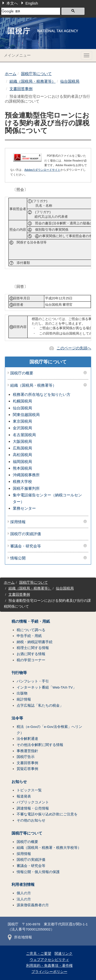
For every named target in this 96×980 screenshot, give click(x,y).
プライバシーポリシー (49, 972)
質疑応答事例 (27, 769)
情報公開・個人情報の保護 (38, 872)
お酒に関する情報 (31, 654)
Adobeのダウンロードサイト (42, 170)
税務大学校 (22, 481)
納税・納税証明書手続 (35, 642)
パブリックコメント (33, 802)
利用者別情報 (23, 885)
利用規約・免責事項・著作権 (49, 966)
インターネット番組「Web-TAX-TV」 (46, 687)
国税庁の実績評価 (26, 534)
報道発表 (24, 796)
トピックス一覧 (29, 790)
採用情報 (18, 522)
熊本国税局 (22, 468)
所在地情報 (20, 937)
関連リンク (63, 954)
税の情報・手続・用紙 (31, 621)
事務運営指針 (27, 751)
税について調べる (31, 630)
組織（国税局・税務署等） (33, 81)
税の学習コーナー (31, 660)
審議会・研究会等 (26, 546)
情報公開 (18, 558)
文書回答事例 (21, 89)
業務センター (24, 508)
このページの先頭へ (74, 348)
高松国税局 (22, 455)
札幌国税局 (22, 401)
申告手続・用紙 (29, 636)
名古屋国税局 (24, 435)
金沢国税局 (22, 428)
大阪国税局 (22, 441)
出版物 (22, 693)
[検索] (31, 11)
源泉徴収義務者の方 (33, 905)
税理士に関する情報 (33, 648)
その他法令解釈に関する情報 (40, 745)
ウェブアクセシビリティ (49, 960)
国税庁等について (36, 74)
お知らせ (19, 782)
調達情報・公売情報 (33, 808)
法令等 (17, 718)
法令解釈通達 (27, 739)
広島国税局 (22, 448)
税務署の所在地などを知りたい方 (42, 394)
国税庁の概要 (22, 373)
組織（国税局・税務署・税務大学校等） (49, 848)
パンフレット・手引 (33, 681)
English (32, 3)
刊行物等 (19, 673)
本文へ (12, 3)
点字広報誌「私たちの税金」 (40, 706)
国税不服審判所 (26, 488)
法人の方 (24, 899)
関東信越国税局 (26, 415)
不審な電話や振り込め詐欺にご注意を (47, 814)
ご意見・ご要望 (39, 954)
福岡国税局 (22, 462)
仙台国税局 (70, 81)
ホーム (11, 74)
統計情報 (24, 699)
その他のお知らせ (31, 820)
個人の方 (24, 893)
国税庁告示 (26, 757)
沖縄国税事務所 (26, 475)
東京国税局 (22, 421)
